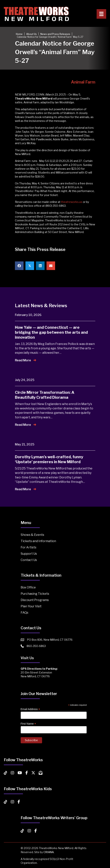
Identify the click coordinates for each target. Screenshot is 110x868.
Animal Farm (83, 82)
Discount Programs (35, 600)
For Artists (29, 547)
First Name (28, 724)
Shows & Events (32, 535)
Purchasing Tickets (35, 594)
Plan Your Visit (31, 606)
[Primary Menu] (101, 14)
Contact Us (29, 560)
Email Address (30, 709)
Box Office (28, 587)
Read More (26, 360)
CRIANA (49, 852)
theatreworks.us (72, 202)
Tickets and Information (38, 541)
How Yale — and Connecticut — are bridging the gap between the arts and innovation (51, 332)
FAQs (24, 613)
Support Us (29, 554)
